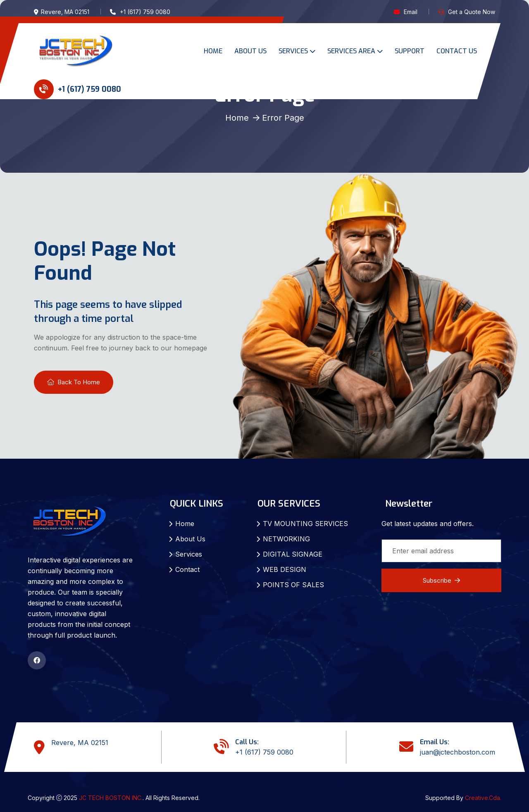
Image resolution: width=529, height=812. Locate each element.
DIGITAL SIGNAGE (293, 554)
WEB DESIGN (285, 569)
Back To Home (74, 382)
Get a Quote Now (472, 12)
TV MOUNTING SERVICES (305, 524)
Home (237, 118)
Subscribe (441, 580)
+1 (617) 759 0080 (77, 89)
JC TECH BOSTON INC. (111, 798)
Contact (187, 569)
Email (411, 12)
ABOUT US (250, 51)
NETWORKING (286, 539)
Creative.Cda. (483, 798)
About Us (190, 539)
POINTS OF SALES (293, 585)
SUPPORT (410, 51)
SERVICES (293, 51)
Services (189, 554)
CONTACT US (457, 51)
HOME (213, 51)
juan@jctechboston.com (458, 752)
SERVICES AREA (351, 51)
